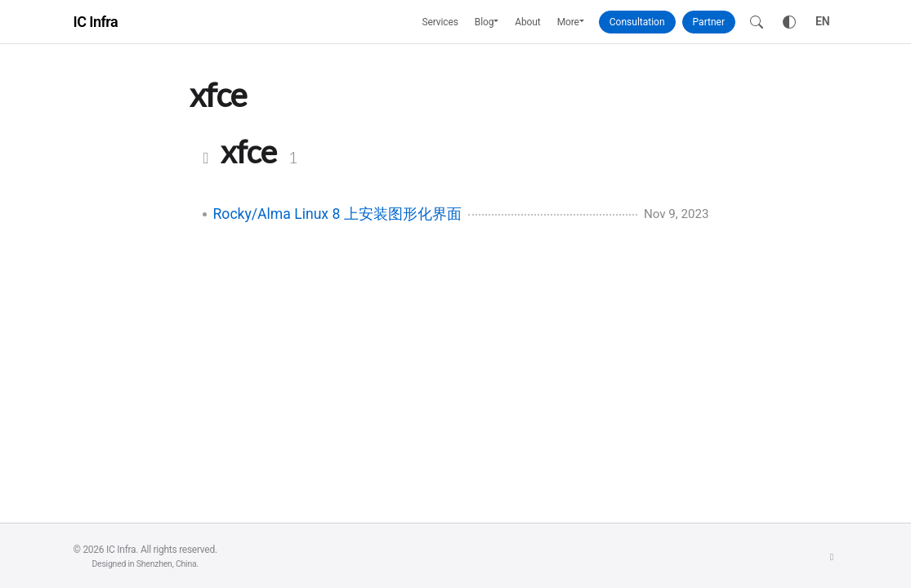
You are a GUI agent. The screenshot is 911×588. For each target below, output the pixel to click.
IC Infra (96, 22)
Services (440, 22)
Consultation (637, 22)
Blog (485, 22)
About (527, 22)
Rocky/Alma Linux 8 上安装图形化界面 (337, 214)
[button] (500, 22)
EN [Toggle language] (823, 21)
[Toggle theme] (789, 22)
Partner (709, 22)
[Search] (757, 22)
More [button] (568, 22)
